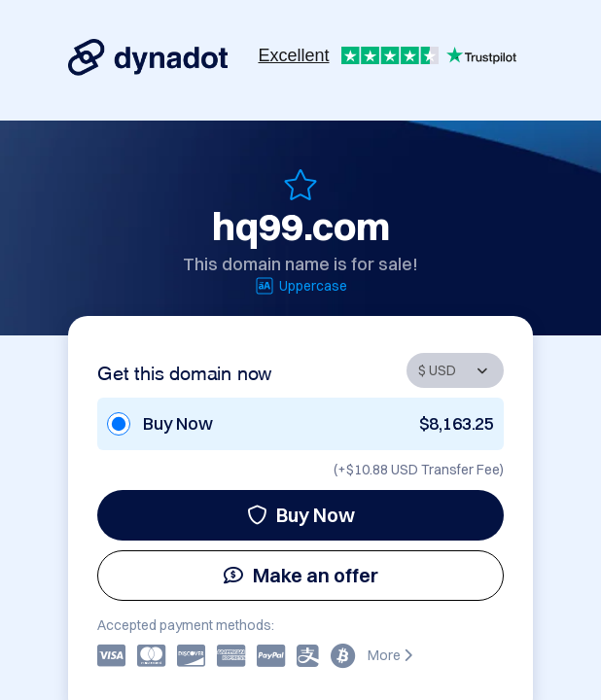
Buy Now (301, 515)
